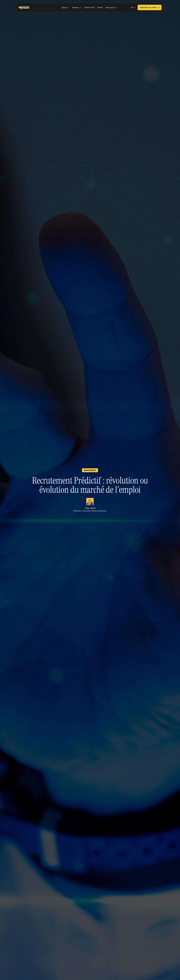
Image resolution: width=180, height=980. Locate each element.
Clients (100, 7)
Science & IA (90, 7)
